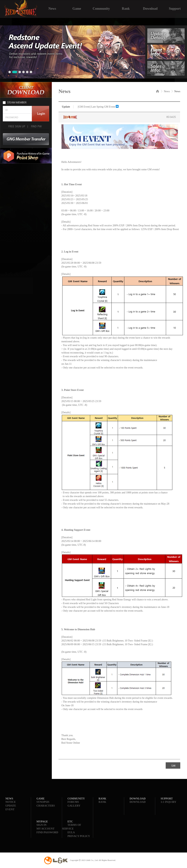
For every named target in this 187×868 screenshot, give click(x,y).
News (52, 8)
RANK (102, 802)
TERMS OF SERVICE (72, 827)
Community (101, 8)
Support (175, 8)
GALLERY (74, 806)
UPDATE (11, 806)
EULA (71, 832)
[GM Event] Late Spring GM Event (96, 107)
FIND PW (36, 126)
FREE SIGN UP (17, 126)
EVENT (10, 809)
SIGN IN (41, 825)
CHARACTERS (46, 806)
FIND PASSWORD (47, 832)
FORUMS (73, 802)
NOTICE (11, 802)
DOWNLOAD (138, 802)
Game (77, 8)
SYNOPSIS (43, 802)
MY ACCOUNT (45, 829)
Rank (126, 8)
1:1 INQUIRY (168, 802)
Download (150, 8)
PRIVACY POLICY (79, 836)
